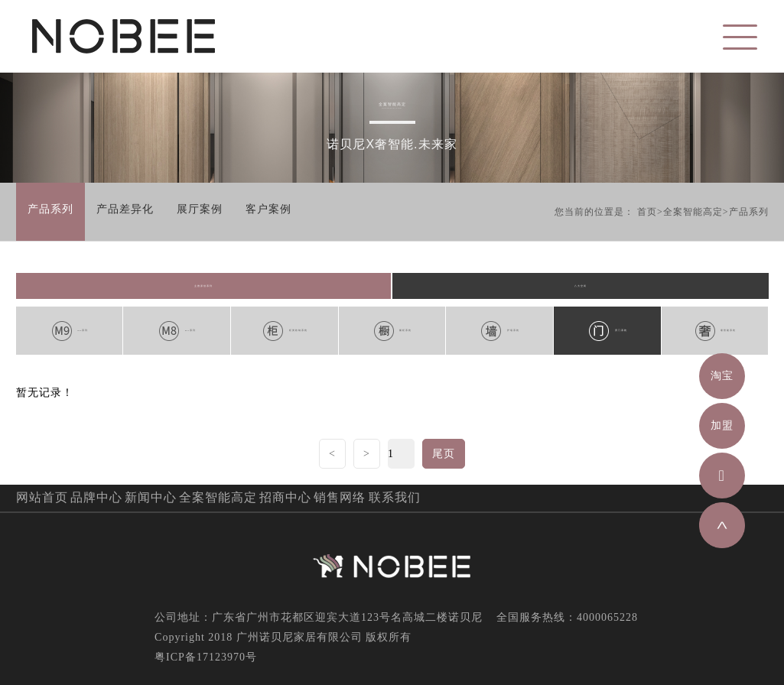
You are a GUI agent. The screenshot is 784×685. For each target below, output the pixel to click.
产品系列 (50, 209)
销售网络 (340, 497)
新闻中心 (151, 497)
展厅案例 (200, 209)
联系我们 (395, 497)
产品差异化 (125, 209)
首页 (647, 212)
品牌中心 (96, 497)
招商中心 (285, 497)
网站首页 (42, 497)
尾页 (444, 454)
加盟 (722, 425)
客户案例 (268, 209)
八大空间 (581, 286)
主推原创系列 (203, 286)
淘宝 (722, 376)
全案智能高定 (693, 212)
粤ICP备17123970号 (206, 657)
